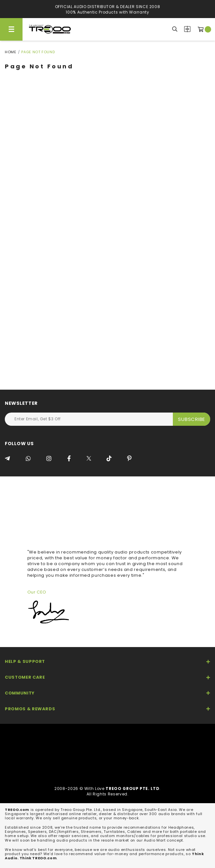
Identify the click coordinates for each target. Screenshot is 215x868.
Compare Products (187, 29)
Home (11, 52)
